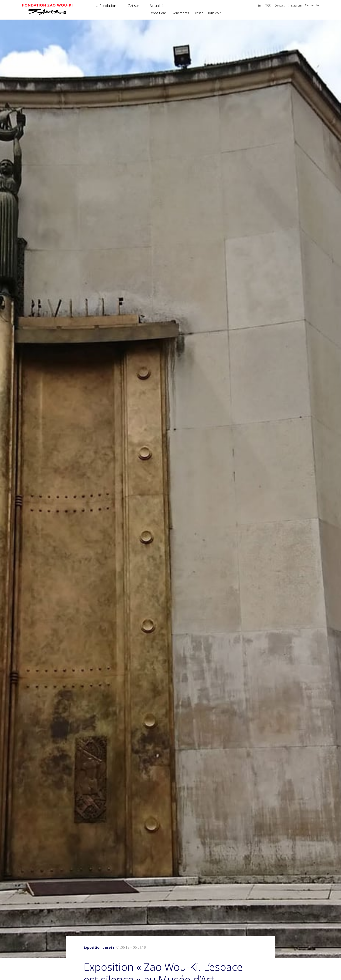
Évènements (180, 13)
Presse (199, 13)
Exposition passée (99, 947)
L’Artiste (133, 6)
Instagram (295, 6)
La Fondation (105, 6)
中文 (268, 6)
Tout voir (214, 13)
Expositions (158, 13)
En (259, 6)
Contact (279, 6)
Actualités (158, 6)
